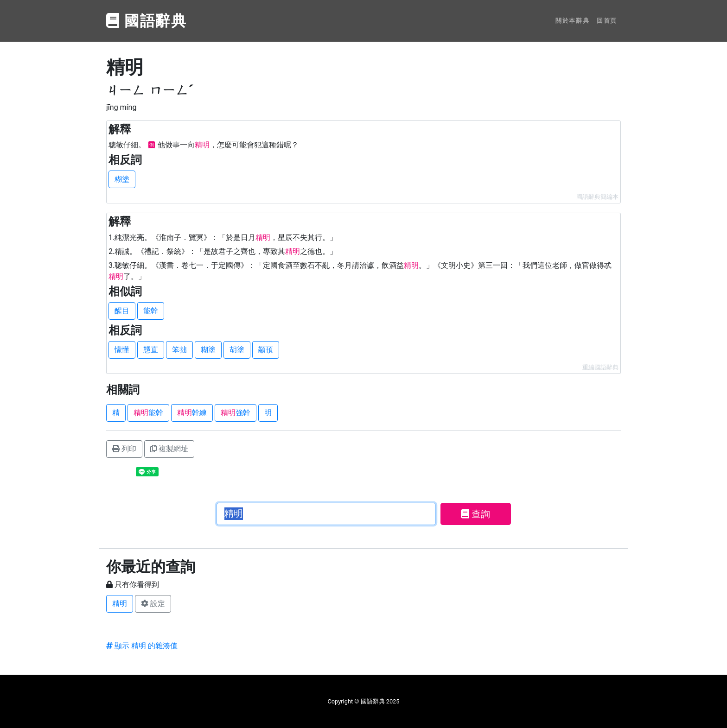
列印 (124, 449)
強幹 (236, 413)
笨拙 (179, 350)
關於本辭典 (572, 21)
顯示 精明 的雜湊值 (142, 646)
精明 (120, 604)
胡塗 (237, 350)
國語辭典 (147, 21)
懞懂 (122, 350)
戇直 (151, 350)
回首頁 (607, 21)
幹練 (192, 413)
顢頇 (266, 350)
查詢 (475, 514)
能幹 (151, 311)
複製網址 (169, 449)
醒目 (122, 311)
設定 (153, 604)
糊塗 (122, 179)
